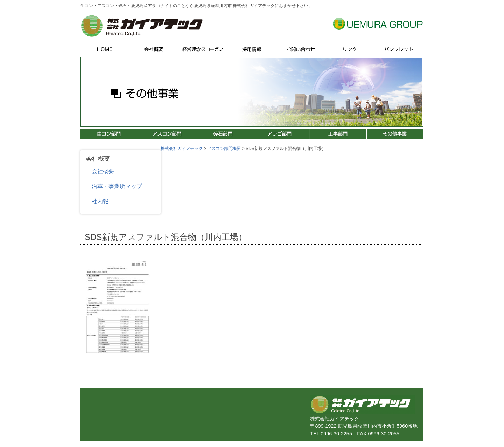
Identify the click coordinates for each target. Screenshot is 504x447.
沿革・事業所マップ (117, 186)
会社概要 (103, 171)
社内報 (100, 201)
